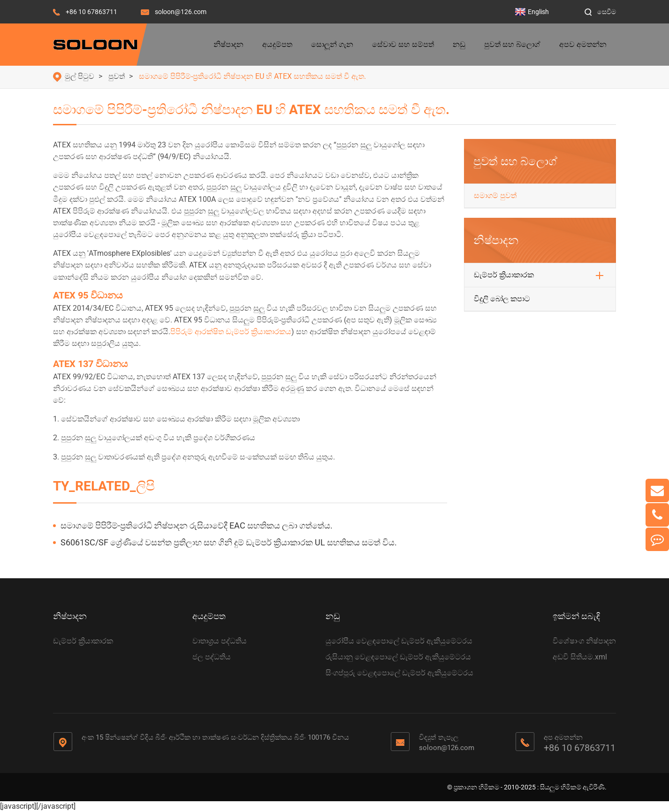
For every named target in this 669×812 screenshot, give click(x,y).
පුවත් (117, 76)
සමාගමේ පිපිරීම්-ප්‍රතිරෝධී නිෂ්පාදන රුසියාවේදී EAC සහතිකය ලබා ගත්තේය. (197, 525)
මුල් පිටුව (80, 76)
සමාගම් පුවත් (495, 195)
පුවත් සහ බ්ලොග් (512, 44)
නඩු (459, 44)
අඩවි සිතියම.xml (580, 657)
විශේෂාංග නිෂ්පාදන (584, 641)
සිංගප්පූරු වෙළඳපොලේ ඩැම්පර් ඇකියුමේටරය (399, 673)
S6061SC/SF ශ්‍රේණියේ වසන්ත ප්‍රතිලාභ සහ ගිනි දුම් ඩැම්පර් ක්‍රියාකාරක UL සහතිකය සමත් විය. (229, 542)
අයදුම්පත (277, 44)
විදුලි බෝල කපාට (502, 299)
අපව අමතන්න (583, 44)
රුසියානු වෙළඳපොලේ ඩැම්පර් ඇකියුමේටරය (398, 657)
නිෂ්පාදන (228, 44)
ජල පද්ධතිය (212, 657)
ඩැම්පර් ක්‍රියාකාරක (504, 275)
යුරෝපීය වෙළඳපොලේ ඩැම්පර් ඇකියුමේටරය (399, 641)
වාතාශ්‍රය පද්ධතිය (220, 641)
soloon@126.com (181, 12)
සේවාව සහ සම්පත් (403, 44)
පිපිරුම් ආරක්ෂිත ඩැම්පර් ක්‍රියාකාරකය (231, 332)
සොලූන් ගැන (332, 44)
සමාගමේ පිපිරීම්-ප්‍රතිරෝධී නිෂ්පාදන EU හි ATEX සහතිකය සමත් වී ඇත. (252, 76)
